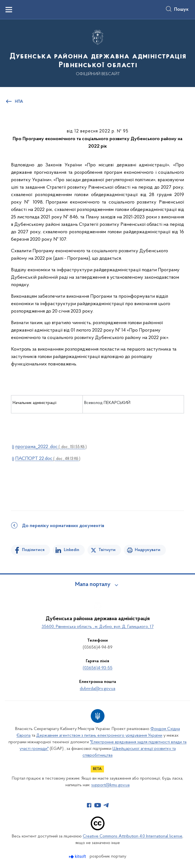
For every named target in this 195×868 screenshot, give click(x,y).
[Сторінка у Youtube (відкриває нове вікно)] (98, 805)
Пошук (181, 10)
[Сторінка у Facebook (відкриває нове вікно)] (89, 805)
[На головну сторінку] (97, 53)
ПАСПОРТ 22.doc (48, 459)
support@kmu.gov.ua (110, 785)
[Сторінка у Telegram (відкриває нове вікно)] (106, 805)
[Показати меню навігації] (9, 10)
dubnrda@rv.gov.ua (97, 689)
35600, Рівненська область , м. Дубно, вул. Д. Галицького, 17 (97, 627)
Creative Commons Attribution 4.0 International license (133, 836)
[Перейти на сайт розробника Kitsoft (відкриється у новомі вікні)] (78, 857)
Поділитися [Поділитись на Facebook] (33, 550)
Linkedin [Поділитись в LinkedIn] (72, 550)
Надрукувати (148, 550)
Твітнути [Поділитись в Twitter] (107, 550)
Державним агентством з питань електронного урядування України (99, 736)
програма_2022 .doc (51, 447)
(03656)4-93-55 (98, 668)
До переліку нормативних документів (63, 526)
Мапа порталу (93, 585)
